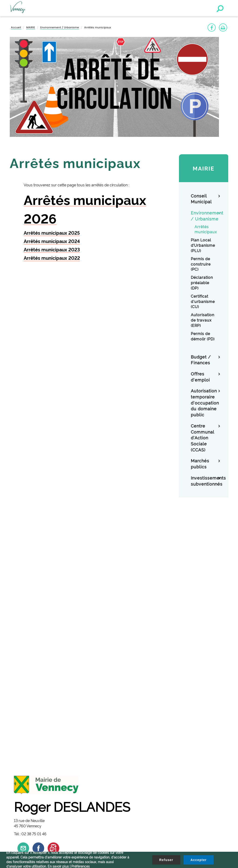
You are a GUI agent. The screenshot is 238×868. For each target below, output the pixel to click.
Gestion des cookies (27, 730)
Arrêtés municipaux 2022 (52, 258)
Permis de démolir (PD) (203, 336)
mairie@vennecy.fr (33, 671)
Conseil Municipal (201, 199)
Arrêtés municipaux (206, 229)
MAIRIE (31, 27)
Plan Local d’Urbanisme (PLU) (203, 245)
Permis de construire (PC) (201, 264)
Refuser (166, 860)
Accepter (199, 860)
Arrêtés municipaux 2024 (52, 241)
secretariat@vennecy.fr (37, 710)
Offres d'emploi (200, 376)
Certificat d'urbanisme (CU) (203, 301)
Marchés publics (200, 463)
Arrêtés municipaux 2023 (52, 249)
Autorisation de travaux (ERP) (203, 320)
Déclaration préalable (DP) (202, 283)
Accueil (16, 27)
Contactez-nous (23, 735)
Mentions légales (24, 740)
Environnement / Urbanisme (59, 27)
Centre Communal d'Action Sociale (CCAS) (202, 437)
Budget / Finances (201, 360)
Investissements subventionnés (205, 481)
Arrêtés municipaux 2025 (52, 233)
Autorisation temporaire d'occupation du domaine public (205, 402)
